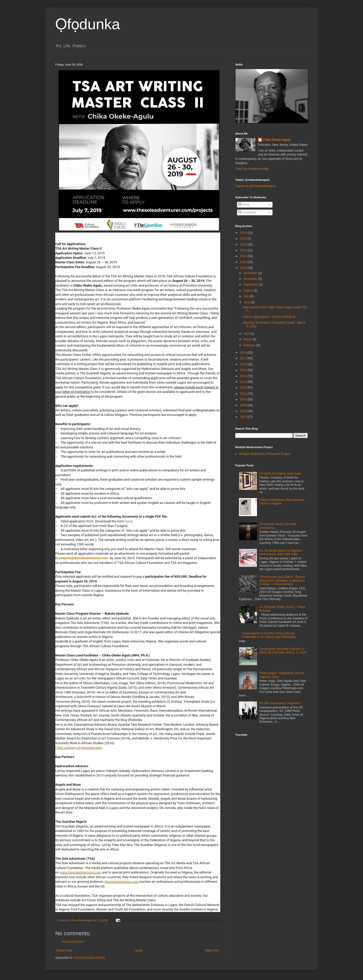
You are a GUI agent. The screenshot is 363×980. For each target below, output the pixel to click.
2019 (244, 268)
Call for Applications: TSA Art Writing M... (270, 317)
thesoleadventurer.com (121, 882)
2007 (244, 417)
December (251, 273)
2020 (244, 262)
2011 (244, 394)
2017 (244, 358)
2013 (244, 382)
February (250, 345)
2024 (244, 239)
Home (138, 950)
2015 (244, 370)
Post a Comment (73, 942)
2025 (244, 233)
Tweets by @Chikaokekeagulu (255, 186)
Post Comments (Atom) (89, 958)
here (128, 521)
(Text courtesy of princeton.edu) (79, 748)
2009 (244, 405)
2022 (244, 250)
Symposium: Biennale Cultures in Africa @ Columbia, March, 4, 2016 (283, 651)
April (247, 334)
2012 (244, 388)
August (249, 291)
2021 (244, 256)
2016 (244, 364)
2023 (244, 245)
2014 (244, 376)
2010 (244, 399)
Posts (244, 205)
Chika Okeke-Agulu (277, 140)
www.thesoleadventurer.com (81, 872)
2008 (244, 411)
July (247, 296)
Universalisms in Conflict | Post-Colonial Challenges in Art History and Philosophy (269, 635)
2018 (244, 353)
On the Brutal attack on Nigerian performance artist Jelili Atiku (281, 552)
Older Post (212, 950)
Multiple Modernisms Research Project (265, 454)
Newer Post (64, 950)
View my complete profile (252, 169)
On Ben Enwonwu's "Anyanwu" (280, 703)
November (251, 279)
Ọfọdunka (88, 24)
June (247, 302)
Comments (247, 212)
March (248, 339)
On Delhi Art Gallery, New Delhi (280, 474)
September (251, 285)
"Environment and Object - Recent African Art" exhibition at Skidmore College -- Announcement (282, 581)
